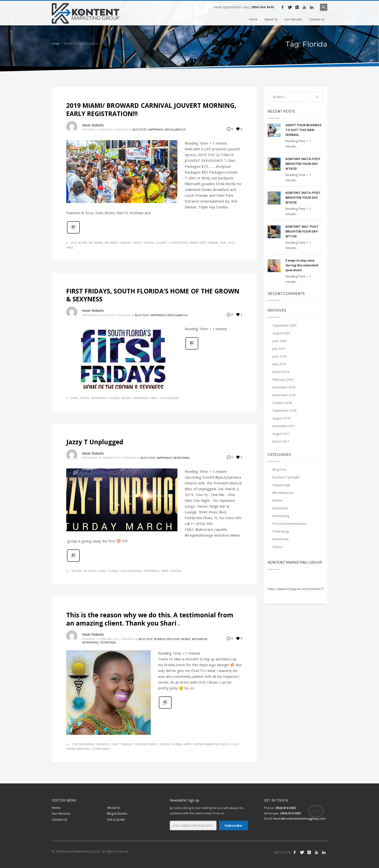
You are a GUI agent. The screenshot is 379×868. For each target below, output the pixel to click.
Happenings (156, 130)
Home (56, 44)
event (74, 398)
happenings (141, 398)
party (203, 243)
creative (126, 744)
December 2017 (284, 426)
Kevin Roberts (93, 125)
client (115, 744)
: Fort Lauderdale (83, 744)
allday (83, 243)
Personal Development (289, 524)
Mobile (186, 639)
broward (111, 243)
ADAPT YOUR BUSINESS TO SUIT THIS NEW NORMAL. (303, 130)
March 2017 (281, 441)
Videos (277, 547)
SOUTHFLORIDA (169, 398)
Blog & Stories (117, 813)
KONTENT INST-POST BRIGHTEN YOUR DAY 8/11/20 (302, 231)
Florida (149, 243)
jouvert (161, 243)
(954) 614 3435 (263, 7)
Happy (187, 744)
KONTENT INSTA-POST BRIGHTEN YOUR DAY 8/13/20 (303, 197)
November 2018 (284, 395)
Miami (194, 243)
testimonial (108, 642)
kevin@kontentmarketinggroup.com (299, 818)
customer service (146, 744)
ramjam (213, 243)
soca (231, 243)
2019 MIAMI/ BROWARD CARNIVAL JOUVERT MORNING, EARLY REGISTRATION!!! (151, 109)
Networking (182, 458)
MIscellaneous (175, 130)
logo (235, 744)
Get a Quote (116, 819)
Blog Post (140, 130)
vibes (69, 248)
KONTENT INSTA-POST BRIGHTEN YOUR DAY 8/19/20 (303, 164)
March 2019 (281, 372)
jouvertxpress (179, 243)
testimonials (101, 749)
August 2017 (281, 434)
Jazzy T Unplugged (95, 442)
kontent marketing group (211, 744)
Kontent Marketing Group (295, 562)
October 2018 (282, 403)
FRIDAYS (126, 398)
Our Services (61, 813)
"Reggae (76, 571)
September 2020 (284, 325)
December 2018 (284, 387)
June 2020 (279, 341)
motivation (200, 639)
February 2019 (283, 379)
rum (223, 243)
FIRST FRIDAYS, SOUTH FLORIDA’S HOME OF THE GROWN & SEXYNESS (153, 295)
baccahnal (96, 243)
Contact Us (60, 819)
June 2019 (279, 356)
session (175, 571)
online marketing (78, 749)
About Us (114, 808)
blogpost (90, 571)
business (103, 744)
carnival (125, 243)
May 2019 (279, 364)
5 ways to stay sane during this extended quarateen (302, 265)
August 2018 (281, 418)
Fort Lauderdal (131, 571)
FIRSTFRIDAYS (99, 398)
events (137, 243)
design (165, 744)
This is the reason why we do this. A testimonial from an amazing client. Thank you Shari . (150, 619)
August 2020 (281, 333)
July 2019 (279, 349)
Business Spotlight (167, 639)
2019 (73, 243)
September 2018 (284, 410)
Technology (281, 531)
